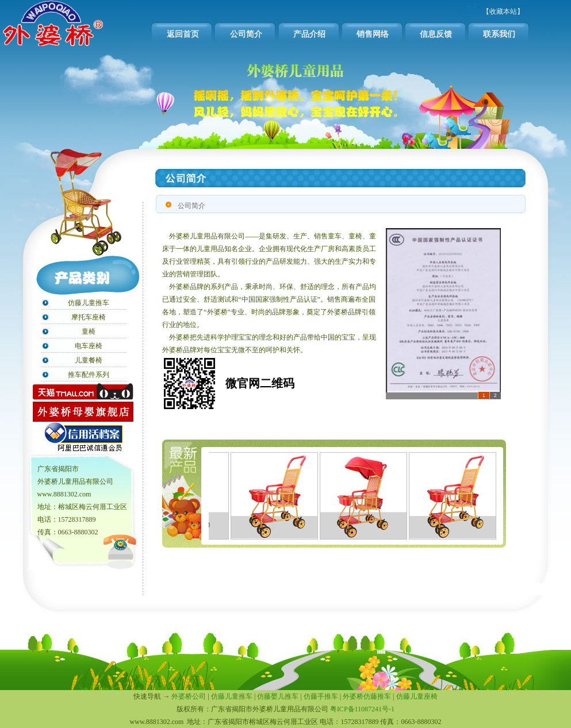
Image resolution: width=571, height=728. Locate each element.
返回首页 (183, 34)
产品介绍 (309, 34)
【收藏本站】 (503, 11)
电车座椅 (89, 346)
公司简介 (246, 34)
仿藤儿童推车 (89, 303)
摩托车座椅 (89, 317)
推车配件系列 (89, 375)
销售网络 (373, 34)
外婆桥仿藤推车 (367, 696)
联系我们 (499, 34)
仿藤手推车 (321, 696)
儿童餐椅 (89, 360)
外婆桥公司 (189, 696)
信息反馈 (436, 34)
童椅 (89, 332)
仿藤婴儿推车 (278, 696)
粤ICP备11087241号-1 (362, 709)
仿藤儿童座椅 (417, 696)
